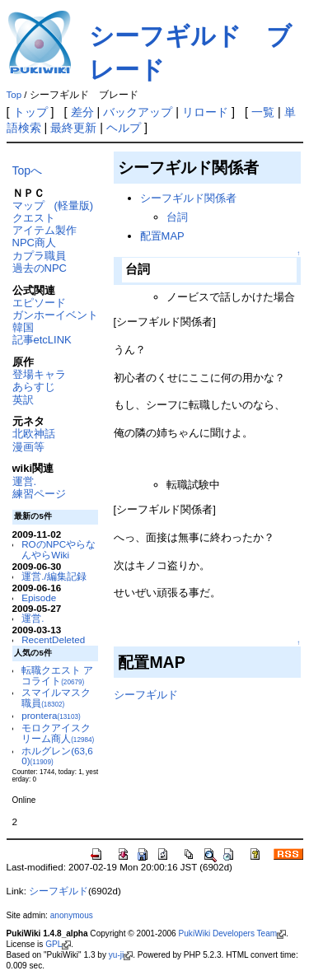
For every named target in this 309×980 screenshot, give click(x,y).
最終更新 (73, 128)
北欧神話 (34, 434)
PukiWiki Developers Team (233, 933)
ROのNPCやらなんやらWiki (59, 549)
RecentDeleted (53, 639)
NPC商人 (34, 243)
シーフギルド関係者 (188, 198)
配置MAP (162, 236)
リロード (205, 112)
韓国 (23, 327)
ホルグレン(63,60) (57, 756)
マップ (28, 205)
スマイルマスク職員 (56, 698)
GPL (58, 944)
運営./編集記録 (54, 576)
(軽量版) (74, 205)
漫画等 (28, 447)
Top (14, 95)
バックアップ (138, 112)
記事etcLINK (42, 340)
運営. (25, 481)
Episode (39, 597)
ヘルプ (124, 128)
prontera (51, 715)
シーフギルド (146, 695)
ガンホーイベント (55, 315)
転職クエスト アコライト (57, 675)
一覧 (263, 112)
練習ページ (39, 494)
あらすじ (34, 387)
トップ (30, 112)
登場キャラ (39, 374)
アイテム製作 (44, 230)
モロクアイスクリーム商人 (58, 733)
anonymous (72, 915)
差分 (82, 112)
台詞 (177, 217)
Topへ (28, 170)
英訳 (23, 400)
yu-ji (121, 955)
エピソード (39, 303)
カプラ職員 (39, 256)
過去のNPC (40, 268)
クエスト (34, 218)
